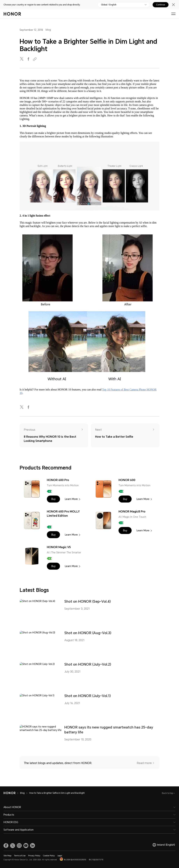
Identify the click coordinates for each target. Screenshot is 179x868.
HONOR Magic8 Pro (132, 512)
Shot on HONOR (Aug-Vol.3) (88, 633)
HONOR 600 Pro (58, 480)
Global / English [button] (109, 5)
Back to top (168, 793)
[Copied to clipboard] (35, 59)
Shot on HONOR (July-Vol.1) (88, 696)
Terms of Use (20, 856)
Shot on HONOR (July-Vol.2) (88, 664)
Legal (60, 856)
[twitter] (22, 59)
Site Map (7, 856)
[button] (53, 499)
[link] (6, 846)
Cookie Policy (49, 856)
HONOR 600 (127, 480)
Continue (161, 5)
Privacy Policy (34, 856)
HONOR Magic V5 (59, 547)
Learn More (71, 499)
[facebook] (29, 59)
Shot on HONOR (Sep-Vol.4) (88, 601)
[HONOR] (12, 793)
